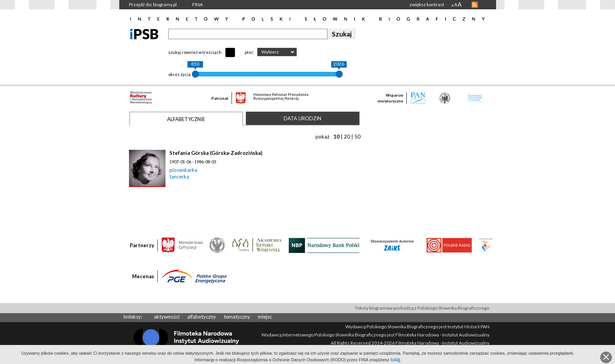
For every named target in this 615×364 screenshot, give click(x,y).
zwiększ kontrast (427, 4)
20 (347, 137)
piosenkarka (183, 170)
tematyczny (237, 317)
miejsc (265, 317)
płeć (249, 52)
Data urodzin (302, 118)
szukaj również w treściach (195, 52)
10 (336, 137)
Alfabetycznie (186, 119)
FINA (198, 4)
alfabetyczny (202, 317)
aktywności (167, 317)
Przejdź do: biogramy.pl (153, 4)
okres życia (179, 74)
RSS (475, 5)
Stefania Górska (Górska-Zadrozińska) (216, 153)
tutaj (395, 360)
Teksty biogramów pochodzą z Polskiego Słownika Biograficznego (422, 308)
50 (357, 137)
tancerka (179, 177)
